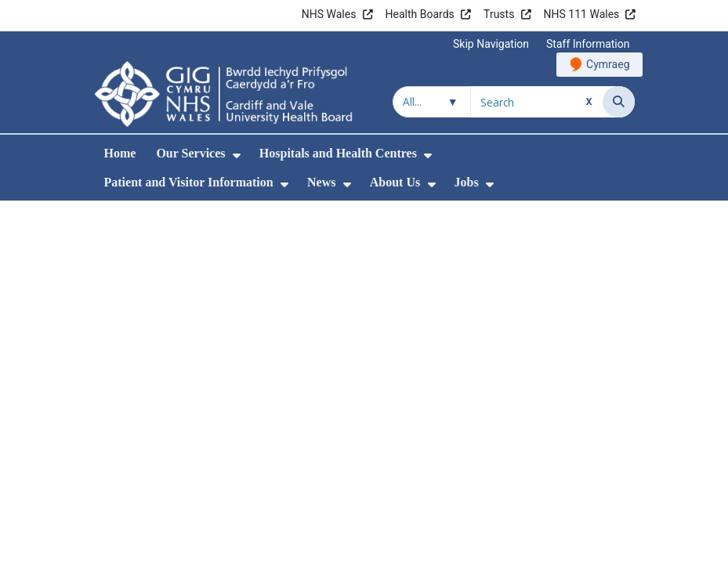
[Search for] (537, 102)
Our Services (190, 153)
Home (120, 153)
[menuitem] (237, 155)
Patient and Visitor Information (189, 182)
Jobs (467, 182)
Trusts (499, 14)
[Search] (619, 102)
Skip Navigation (491, 44)
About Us (395, 182)
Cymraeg (608, 64)
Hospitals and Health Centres (338, 153)
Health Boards (420, 14)
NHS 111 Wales (582, 14)
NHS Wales (329, 14)
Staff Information (588, 44)
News (321, 182)
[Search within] (432, 102)
